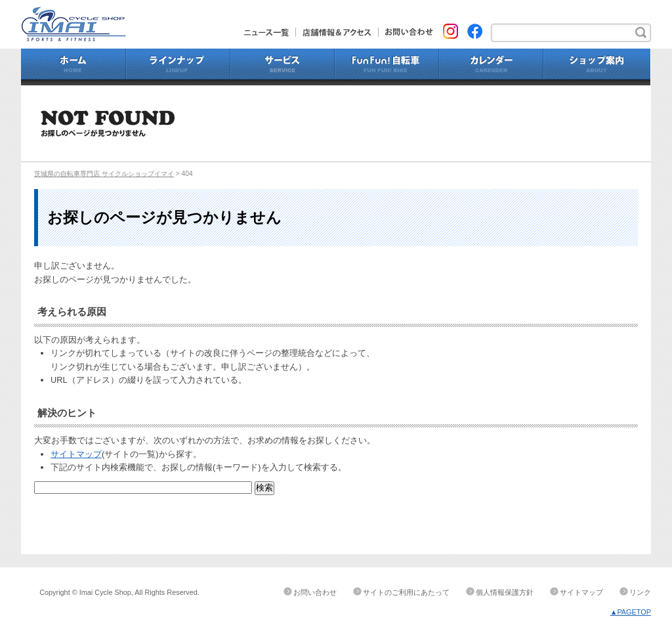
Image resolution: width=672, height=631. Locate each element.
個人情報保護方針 (505, 592)
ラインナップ (178, 67)
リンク (640, 592)
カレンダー (491, 67)
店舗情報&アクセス (337, 32)
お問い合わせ (406, 32)
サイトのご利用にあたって (406, 592)
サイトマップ (76, 454)
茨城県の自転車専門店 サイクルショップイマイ (104, 174)
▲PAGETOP (631, 612)
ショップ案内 (597, 67)
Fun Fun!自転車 (387, 67)
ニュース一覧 (270, 32)
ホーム (73, 67)
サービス (283, 67)
